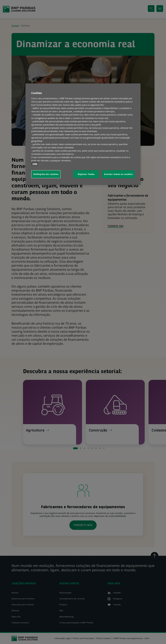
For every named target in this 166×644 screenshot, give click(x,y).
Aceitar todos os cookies (118, 174)
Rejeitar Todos (86, 174)
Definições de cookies (46, 174)
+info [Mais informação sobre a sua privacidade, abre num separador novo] (35, 164)
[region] (83, 134)
